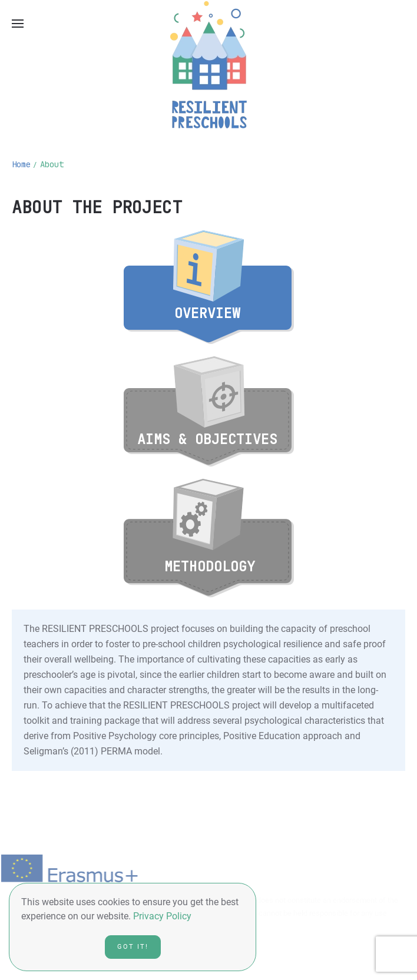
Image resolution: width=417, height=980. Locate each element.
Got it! (133, 947)
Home (21, 164)
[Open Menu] (18, 24)
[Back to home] (208, 65)
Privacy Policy (162, 916)
